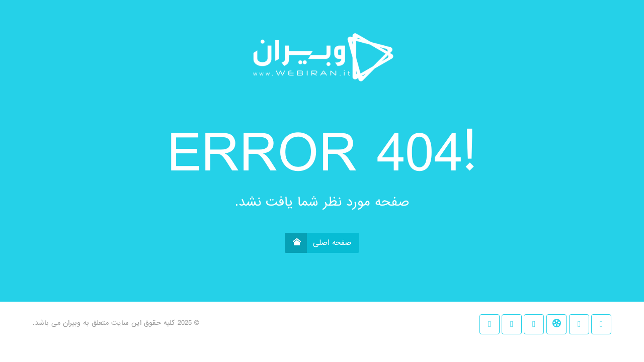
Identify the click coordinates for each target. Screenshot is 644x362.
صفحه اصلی (318, 243)
